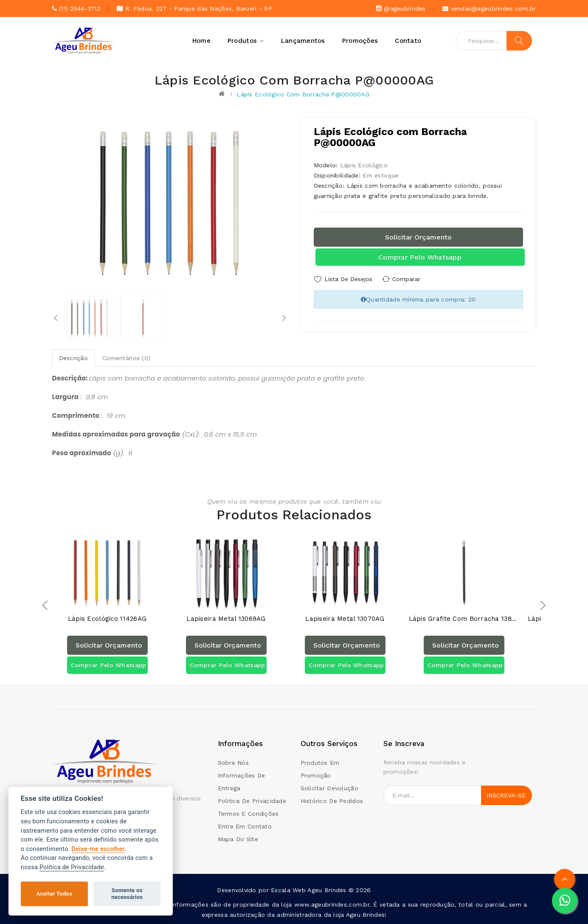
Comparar (409, 279)
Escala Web (288, 890)
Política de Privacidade (72, 867)
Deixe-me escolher (98, 849)
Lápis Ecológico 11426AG (107, 619)
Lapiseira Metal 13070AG (345, 619)
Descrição (74, 358)
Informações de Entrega (242, 782)
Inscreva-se (506, 795)
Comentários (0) (126, 358)
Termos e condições (248, 814)
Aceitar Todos (55, 894)
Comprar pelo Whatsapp (420, 257)
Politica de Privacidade (252, 801)
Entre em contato (245, 826)
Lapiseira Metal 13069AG (226, 619)
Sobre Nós (234, 763)
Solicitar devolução (329, 788)
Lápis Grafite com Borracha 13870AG (464, 619)
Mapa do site (238, 839)
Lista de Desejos (348, 279)
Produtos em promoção (320, 769)
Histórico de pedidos (332, 801)
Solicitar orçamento (418, 237)
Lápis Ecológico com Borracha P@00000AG (303, 94)
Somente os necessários (127, 894)
